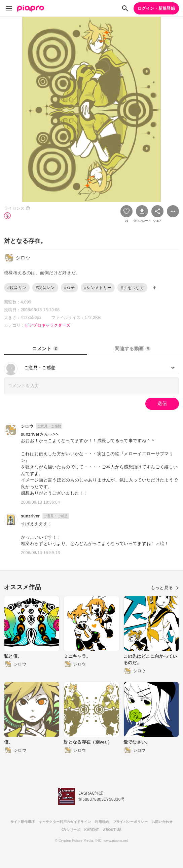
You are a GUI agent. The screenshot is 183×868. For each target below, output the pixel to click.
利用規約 (102, 822)
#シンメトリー (98, 288)
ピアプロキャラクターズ (48, 325)
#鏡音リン (17, 288)
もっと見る (165, 588)
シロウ (27, 426)
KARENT (92, 830)
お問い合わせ (162, 822)
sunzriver (30, 516)
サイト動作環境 (23, 822)
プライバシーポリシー (130, 822)
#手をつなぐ (132, 288)
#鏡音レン (45, 288)
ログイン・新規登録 (156, 8)
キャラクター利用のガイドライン (65, 822)
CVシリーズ (71, 830)
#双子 (70, 288)
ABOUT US (112, 830)
